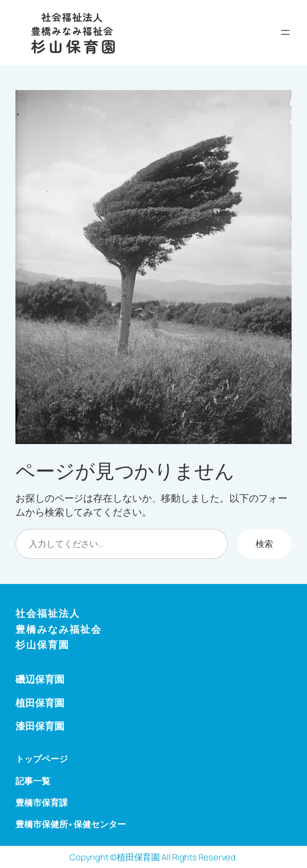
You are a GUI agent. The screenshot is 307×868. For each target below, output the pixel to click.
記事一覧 (33, 781)
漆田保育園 (40, 726)
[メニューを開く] (285, 32)
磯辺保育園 (40, 679)
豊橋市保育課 (41, 802)
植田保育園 (40, 703)
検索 (264, 544)
